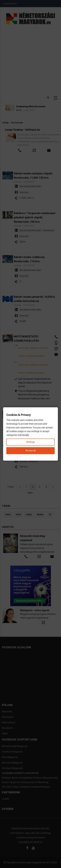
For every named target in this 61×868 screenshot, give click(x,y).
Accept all (31, 451)
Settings (30, 442)
